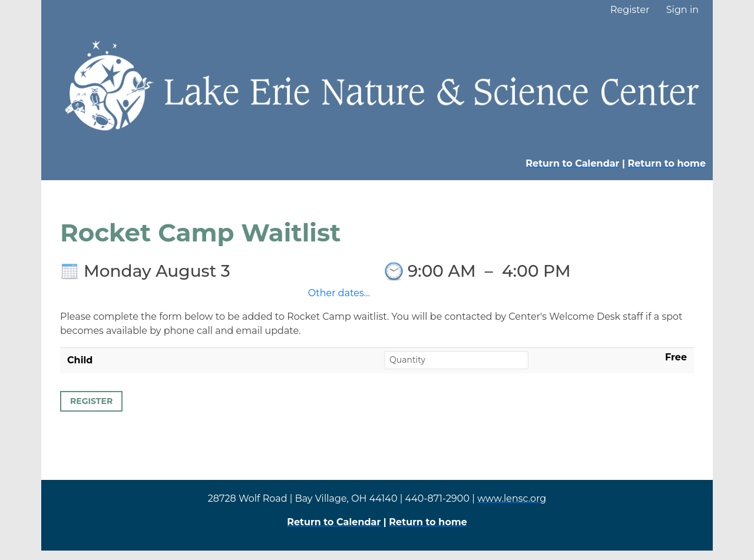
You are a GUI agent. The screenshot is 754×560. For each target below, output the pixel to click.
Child (80, 360)
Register (630, 10)
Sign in (682, 10)
